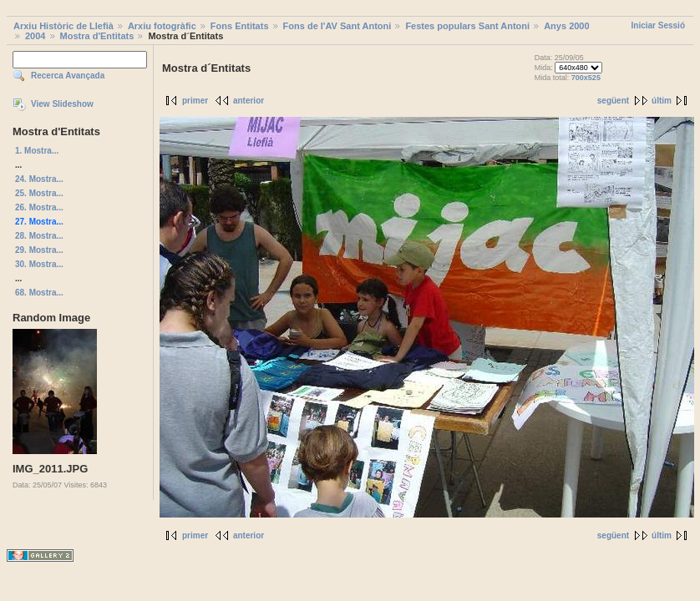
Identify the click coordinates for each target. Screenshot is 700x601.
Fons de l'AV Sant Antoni (337, 26)
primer (195, 101)
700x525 (586, 78)
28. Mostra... (39, 236)
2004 (35, 36)
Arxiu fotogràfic (162, 26)
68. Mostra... (39, 293)
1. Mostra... (37, 151)
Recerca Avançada (68, 76)
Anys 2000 (566, 26)
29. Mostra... (39, 250)
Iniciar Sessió (658, 25)
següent (613, 101)
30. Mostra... (39, 264)
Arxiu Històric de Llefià (63, 26)
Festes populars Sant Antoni (467, 26)
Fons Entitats (240, 26)
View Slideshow (62, 104)
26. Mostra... (39, 207)
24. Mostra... (39, 179)
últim (662, 101)
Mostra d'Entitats (97, 36)
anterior (249, 101)
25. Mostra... (39, 193)
